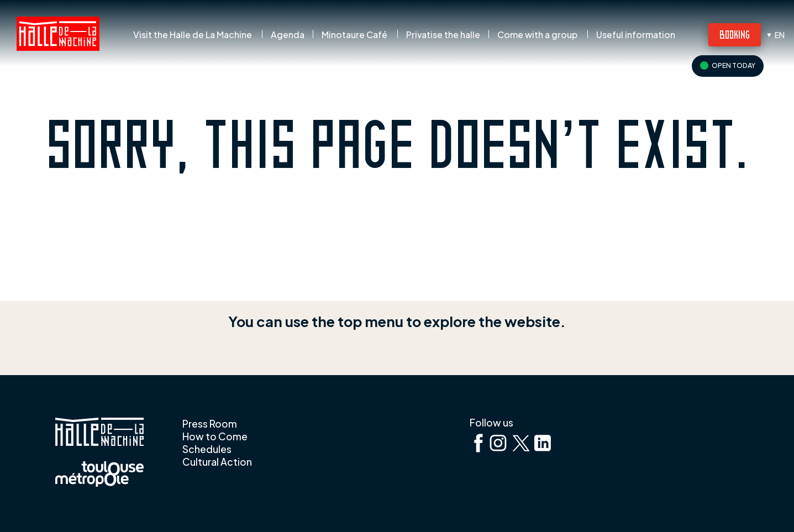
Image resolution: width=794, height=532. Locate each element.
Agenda (288, 35)
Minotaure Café (354, 35)
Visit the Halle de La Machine (193, 35)
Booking (735, 34)
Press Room (210, 424)
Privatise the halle (443, 35)
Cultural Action (217, 462)
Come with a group (537, 35)
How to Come (215, 436)
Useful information (636, 35)
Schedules (207, 449)
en (780, 35)
